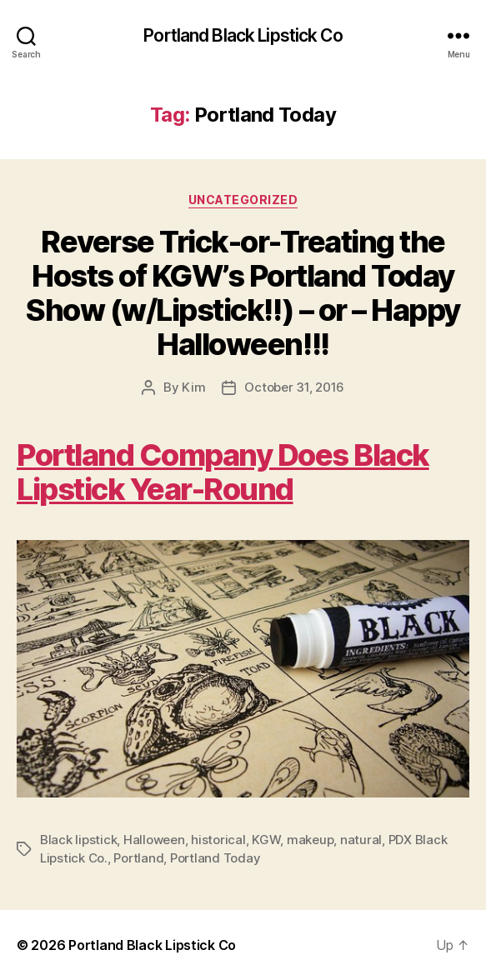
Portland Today (215, 858)
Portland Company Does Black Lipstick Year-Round (223, 472)
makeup (310, 840)
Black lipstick (78, 840)
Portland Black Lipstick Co (243, 35)
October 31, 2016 (294, 387)
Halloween (154, 840)
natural (361, 840)
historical (218, 840)
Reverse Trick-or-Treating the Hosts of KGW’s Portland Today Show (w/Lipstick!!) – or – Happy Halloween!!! (243, 293)
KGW (266, 840)
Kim (193, 387)
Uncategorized (243, 200)
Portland (138, 858)
